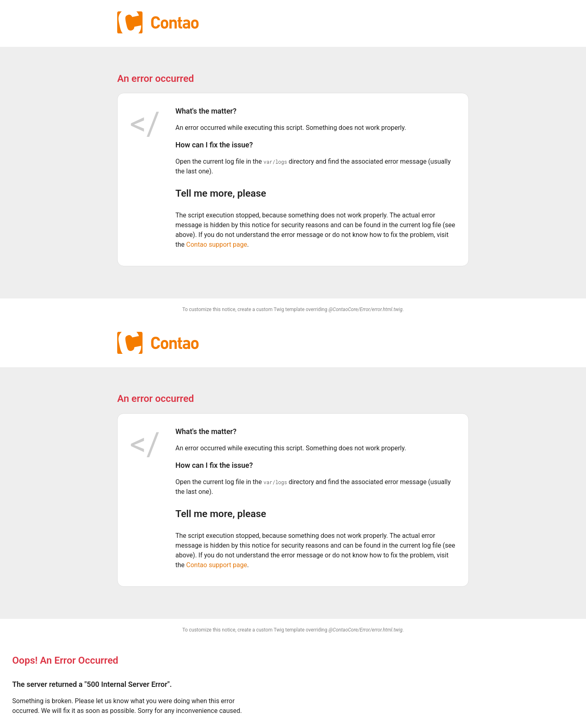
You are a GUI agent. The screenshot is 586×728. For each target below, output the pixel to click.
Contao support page (217, 244)
